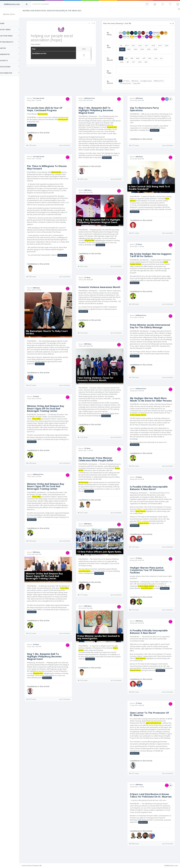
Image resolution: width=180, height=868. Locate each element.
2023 (143, 49)
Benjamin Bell (64, 674)
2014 (128, 46)
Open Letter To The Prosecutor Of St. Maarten (150, 720)
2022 (136, 49)
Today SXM (138, 83)
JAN (128, 58)
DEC (147, 62)
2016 (141, 46)
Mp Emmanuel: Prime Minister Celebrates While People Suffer (98, 464)
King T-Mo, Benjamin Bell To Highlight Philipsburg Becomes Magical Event (47, 657)
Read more (35, 125)
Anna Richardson (87, 576)
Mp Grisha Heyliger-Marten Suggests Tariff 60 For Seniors (148, 254)
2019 (161, 46)
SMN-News (136, 81)
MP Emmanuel (86, 488)
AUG (123, 62)
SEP (129, 62)
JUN (157, 58)
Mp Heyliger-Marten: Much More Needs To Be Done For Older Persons (149, 402)
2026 (163, 49)
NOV (141, 62)
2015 (135, 46)
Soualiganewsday (147, 81)
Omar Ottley (40, 418)
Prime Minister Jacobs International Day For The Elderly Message (151, 325)
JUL (163, 58)
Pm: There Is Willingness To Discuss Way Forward (50, 167)
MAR (139, 58)
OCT (135, 62)
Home (5, 23)
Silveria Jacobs (46, 114)
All (122, 46)
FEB (133, 58)
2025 (156, 49)
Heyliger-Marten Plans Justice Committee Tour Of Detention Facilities (148, 574)
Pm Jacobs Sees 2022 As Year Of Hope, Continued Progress (48, 109)
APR (145, 58)
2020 (123, 49)
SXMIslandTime (160, 81)
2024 (150, 49)
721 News (128, 81)
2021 (130, 49)
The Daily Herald (127, 83)
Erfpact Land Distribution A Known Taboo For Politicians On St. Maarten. (151, 805)
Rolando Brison (144, 527)
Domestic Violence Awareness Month (97, 290)
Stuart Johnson (136, 200)
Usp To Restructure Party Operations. (145, 109)
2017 (148, 46)
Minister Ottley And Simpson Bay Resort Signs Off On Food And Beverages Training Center (49, 407)
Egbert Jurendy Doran (155, 729)
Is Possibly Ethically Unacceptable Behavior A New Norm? (150, 492)
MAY (151, 58)
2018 (155, 46)
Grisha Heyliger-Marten (152, 419)
